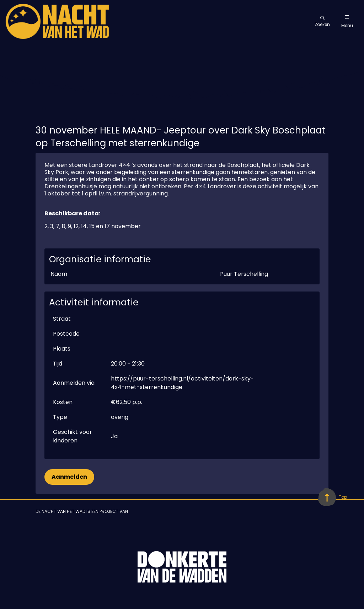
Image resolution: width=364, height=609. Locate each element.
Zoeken (322, 22)
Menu (347, 22)
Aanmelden (69, 477)
